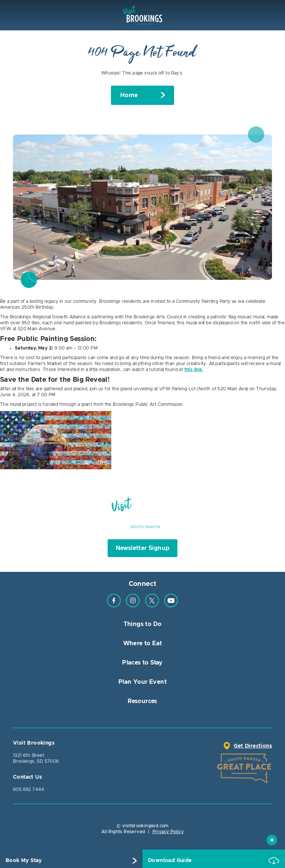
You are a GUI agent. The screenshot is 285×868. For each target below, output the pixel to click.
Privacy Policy (168, 832)
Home (129, 95)
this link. (194, 370)
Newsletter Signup (143, 548)
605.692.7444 (29, 789)
